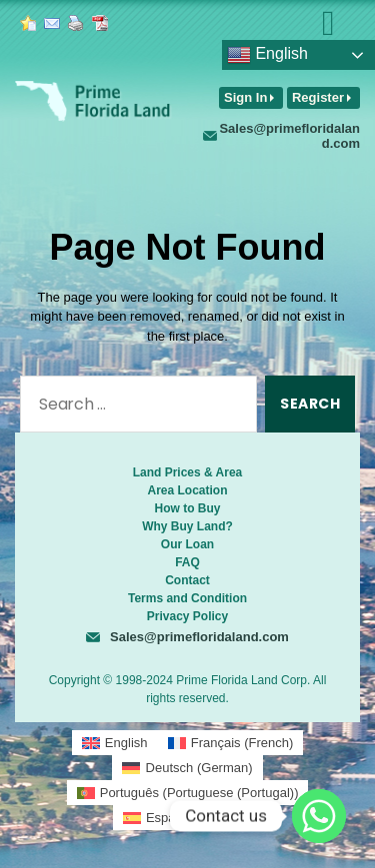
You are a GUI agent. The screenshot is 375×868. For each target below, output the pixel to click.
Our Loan (187, 544)
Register (318, 97)
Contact (187, 580)
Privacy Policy (187, 616)
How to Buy (188, 508)
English (267, 55)
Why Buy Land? (187, 526)
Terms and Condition (187, 598)
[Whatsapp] (319, 816)
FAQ (187, 562)
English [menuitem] (126, 743)
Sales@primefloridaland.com (289, 136)
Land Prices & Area (188, 472)
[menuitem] (115, 743)
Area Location (187, 490)
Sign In (245, 97)
